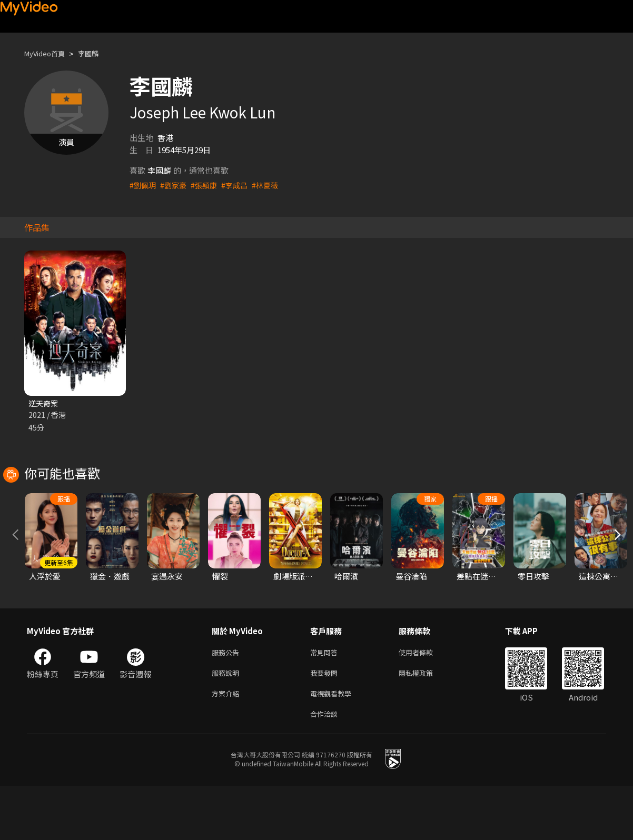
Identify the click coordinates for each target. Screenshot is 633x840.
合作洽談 (326, 767)
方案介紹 (228, 745)
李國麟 (97, 53)
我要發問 (326, 723)
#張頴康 (208, 185)
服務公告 (228, 701)
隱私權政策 (425, 723)
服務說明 (228, 723)
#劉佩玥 (144, 185)
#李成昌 (240, 185)
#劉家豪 (176, 185)
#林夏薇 (272, 185)
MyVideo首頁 (48, 53)
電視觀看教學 (334, 745)
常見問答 (326, 701)
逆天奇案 (44, 403)
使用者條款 (425, 701)
